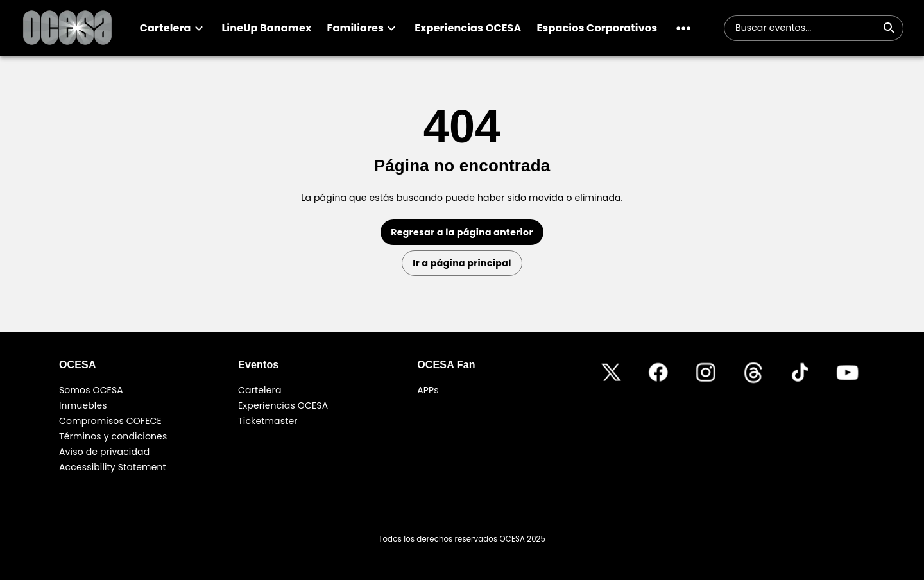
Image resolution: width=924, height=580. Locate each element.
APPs (428, 390)
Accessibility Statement (113, 467)
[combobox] (806, 28)
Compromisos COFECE (110, 421)
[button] (173, 28)
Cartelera (260, 390)
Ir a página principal (462, 263)
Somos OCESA (91, 390)
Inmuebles (83, 405)
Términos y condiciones (113, 436)
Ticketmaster (268, 421)
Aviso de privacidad (104, 452)
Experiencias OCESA (283, 405)
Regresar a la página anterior (462, 232)
